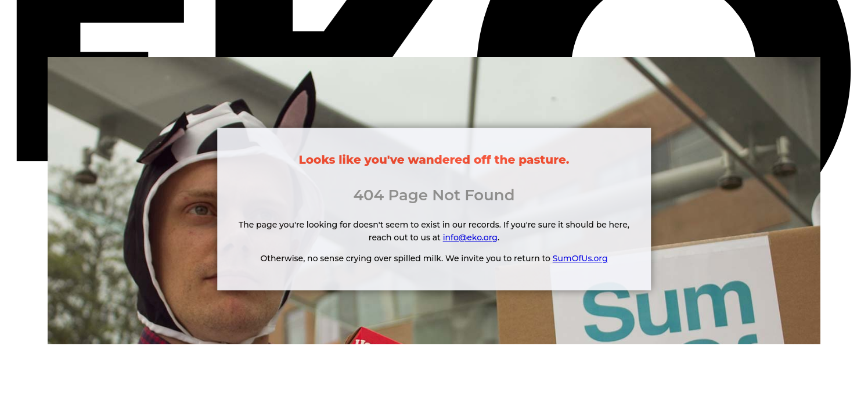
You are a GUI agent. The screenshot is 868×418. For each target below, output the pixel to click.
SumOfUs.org (580, 258)
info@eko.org (470, 237)
